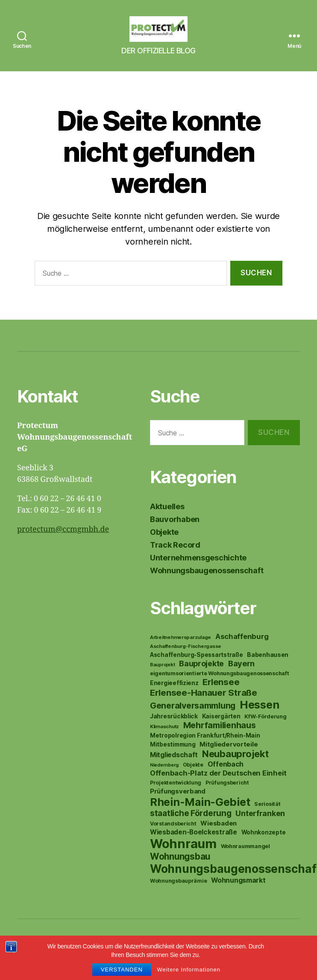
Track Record (175, 558)
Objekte (164, 545)
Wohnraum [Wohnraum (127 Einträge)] (183, 856)
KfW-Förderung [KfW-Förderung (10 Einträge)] (266, 729)
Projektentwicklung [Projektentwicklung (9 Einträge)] (176, 795)
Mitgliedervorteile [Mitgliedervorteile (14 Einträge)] (229, 757)
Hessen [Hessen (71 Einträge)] (259, 717)
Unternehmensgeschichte (198, 570)
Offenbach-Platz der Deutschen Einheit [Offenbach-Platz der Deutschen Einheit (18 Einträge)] (218, 786)
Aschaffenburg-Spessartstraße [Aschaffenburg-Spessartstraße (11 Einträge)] (196, 668)
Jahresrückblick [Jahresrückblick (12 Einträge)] (174, 729)
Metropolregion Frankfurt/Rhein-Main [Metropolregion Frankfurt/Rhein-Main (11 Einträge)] (205, 748)
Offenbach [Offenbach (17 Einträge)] (226, 777)
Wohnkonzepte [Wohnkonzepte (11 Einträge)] (264, 845)
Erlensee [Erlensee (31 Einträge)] (221, 695)
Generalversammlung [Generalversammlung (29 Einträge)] (193, 718)
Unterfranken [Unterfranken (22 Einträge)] (260, 826)
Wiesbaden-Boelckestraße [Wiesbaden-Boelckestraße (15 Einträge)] (194, 845)
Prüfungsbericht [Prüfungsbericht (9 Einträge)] (227, 795)
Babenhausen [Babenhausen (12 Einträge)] (268, 668)
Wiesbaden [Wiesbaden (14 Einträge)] (219, 836)
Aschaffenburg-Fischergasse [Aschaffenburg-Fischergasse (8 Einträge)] (186, 659)
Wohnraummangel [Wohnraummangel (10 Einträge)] (245, 859)
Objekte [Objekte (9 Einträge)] (193, 777)
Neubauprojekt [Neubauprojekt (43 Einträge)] (235, 767)
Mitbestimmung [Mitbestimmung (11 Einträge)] (173, 757)
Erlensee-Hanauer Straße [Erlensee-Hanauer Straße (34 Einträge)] (204, 705)
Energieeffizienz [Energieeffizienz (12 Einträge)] (174, 696)
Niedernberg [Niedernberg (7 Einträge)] (164, 778)
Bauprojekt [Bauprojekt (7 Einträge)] (162, 678)
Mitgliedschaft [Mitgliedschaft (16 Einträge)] (174, 768)
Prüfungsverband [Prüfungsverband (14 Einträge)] (178, 804)
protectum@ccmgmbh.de (63, 542)
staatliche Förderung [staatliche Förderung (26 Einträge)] (191, 826)
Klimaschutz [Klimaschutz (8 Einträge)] (164, 739)
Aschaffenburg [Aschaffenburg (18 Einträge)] (242, 649)
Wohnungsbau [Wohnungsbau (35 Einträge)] (180, 869)
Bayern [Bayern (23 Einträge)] (241, 676)
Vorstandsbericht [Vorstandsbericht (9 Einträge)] (173, 836)
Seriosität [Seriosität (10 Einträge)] (267, 817)
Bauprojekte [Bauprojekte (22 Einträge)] (201, 676)
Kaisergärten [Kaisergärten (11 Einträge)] (221, 729)
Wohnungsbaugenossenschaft (207, 583)
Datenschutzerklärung (169, 956)
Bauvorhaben (175, 532)
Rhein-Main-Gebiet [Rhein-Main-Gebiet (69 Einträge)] (200, 815)
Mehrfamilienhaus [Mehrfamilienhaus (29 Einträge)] (220, 738)
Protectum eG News (83, 956)
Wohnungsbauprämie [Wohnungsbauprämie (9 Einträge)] (178, 894)
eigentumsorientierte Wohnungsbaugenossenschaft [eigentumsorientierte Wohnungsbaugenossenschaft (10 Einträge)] (220, 686)
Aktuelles (167, 519)
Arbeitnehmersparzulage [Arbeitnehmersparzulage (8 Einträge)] (181, 650)
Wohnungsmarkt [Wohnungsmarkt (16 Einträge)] (238, 893)
